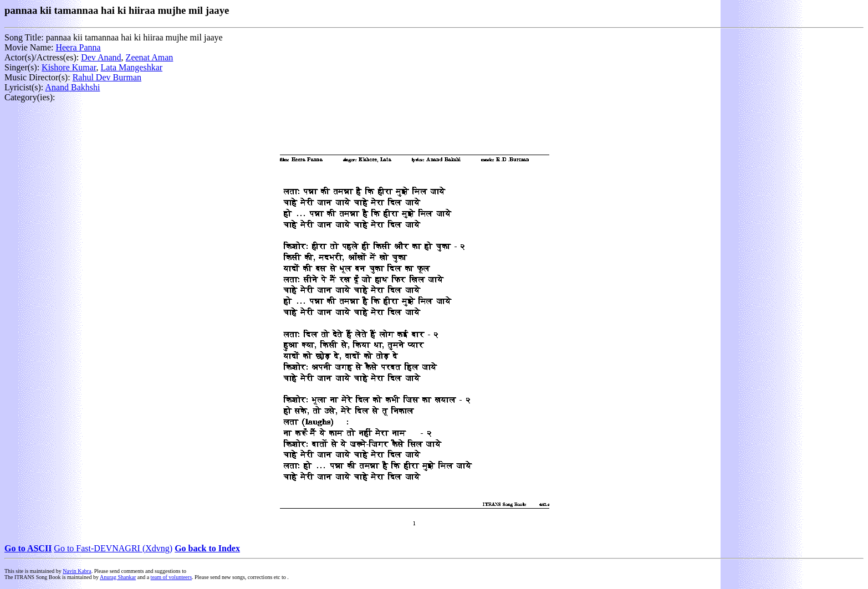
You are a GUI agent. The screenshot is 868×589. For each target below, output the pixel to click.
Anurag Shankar (118, 577)
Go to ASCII (28, 548)
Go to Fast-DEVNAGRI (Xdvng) (113, 548)
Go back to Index (207, 548)
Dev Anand (101, 57)
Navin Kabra (77, 571)
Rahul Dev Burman (107, 77)
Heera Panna (78, 47)
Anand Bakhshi (72, 87)
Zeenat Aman (150, 57)
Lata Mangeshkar (132, 67)
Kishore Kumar (69, 67)
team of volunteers (171, 577)
